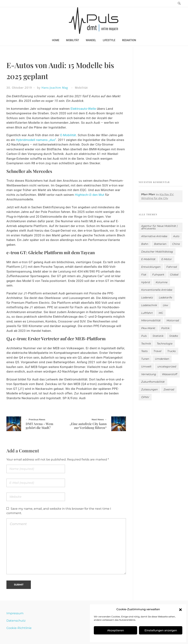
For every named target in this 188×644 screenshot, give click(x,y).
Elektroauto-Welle (83, 109)
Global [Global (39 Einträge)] (174, 275)
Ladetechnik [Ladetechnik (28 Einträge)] (149, 305)
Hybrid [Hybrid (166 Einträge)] (145, 282)
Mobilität (81, 88)
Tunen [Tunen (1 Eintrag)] (145, 359)
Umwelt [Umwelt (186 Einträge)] (146, 367)
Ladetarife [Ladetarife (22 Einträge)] (165, 297)
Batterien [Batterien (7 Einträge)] (160, 244)
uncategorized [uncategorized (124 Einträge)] (167, 367)
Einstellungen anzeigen (161, 630)
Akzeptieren (116, 630)
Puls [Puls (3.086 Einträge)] (144, 336)
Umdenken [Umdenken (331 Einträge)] (162, 359)
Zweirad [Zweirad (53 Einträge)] (169, 389)
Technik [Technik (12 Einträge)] (146, 344)
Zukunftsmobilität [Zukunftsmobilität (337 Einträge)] (153, 382)
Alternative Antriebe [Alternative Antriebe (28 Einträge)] (154, 236)
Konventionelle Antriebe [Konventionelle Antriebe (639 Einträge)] (157, 290)
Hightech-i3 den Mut (90, 195)
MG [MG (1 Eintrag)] (161, 313)
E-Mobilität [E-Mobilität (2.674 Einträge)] (148, 259)
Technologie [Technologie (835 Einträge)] (165, 344)
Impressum (15, 613)
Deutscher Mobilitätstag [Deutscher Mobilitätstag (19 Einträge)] (157, 252)
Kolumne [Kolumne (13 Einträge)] (162, 282)
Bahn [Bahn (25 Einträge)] (145, 244)
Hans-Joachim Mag (55, 88)
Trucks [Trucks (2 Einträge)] (171, 351)
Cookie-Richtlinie (19, 628)
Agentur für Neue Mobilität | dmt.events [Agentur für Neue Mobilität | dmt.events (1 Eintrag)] (159, 227)
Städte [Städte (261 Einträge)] (174, 336)
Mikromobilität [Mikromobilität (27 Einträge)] (151, 320)
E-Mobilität (68, 135)
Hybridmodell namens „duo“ (36, 140)
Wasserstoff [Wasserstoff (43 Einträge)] (170, 374)
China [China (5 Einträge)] (176, 244)
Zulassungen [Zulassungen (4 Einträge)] (149, 389)
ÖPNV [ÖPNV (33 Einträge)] (145, 397)
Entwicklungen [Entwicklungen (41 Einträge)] (151, 267)
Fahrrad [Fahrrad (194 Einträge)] (172, 267)
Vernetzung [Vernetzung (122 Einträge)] (149, 374)
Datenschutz (16, 621)
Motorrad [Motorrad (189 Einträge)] (173, 320)
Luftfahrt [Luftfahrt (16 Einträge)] (147, 313)
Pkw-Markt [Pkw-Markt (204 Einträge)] (148, 328)
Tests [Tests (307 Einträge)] (144, 351)
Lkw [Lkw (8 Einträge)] (165, 305)
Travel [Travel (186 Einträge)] (157, 351)
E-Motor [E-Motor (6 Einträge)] (167, 259)
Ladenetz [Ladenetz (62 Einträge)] (147, 297)
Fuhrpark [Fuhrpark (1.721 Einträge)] (158, 275)
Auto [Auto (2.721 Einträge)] (176, 236)
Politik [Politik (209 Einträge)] (165, 328)
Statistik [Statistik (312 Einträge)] (158, 336)
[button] (180, 609)
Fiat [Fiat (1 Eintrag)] (144, 275)
